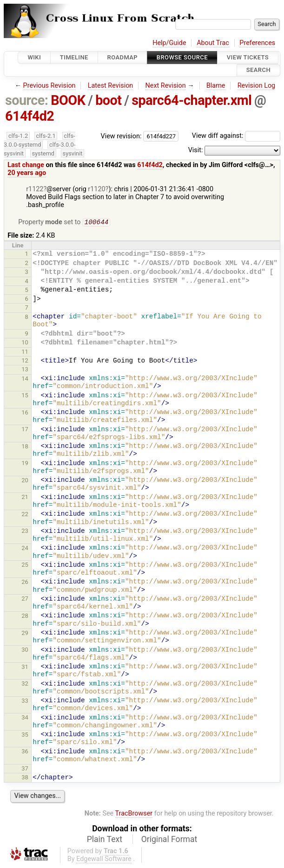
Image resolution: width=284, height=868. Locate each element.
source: (27, 100)
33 (25, 702)
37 (25, 769)
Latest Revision (111, 86)
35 (25, 735)
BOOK (68, 100)
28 (25, 617)
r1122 (35, 189)
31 (25, 668)
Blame (216, 86)
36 (25, 752)
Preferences (257, 43)
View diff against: (236, 136)
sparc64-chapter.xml (192, 100)
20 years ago (27, 173)
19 (25, 464)
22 (25, 515)
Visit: (196, 150)
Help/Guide (169, 43)
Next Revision (165, 86)
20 (25, 481)
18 (25, 447)
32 (25, 684)
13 (25, 370)
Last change (26, 165)
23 (25, 532)
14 (25, 379)
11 (25, 353)
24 (25, 549)
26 (25, 583)
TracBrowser (134, 814)
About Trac (213, 43)
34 (25, 718)
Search (258, 70)
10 (25, 343)
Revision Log (257, 86)
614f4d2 (30, 116)
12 (25, 361)
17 (25, 430)
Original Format (169, 840)
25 (25, 566)
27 (25, 599)
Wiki (34, 57)
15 (25, 396)
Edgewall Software (104, 860)
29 (25, 634)
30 (25, 651)
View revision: (121, 136)
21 (25, 498)
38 (25, 778)
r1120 (96, 189)
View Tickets (248, 57)
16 (25, 413)
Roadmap (123, 57)
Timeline (74, 57)
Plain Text (105, 840)
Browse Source (182, 57)
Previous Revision (50, 86)
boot (108, 100)
